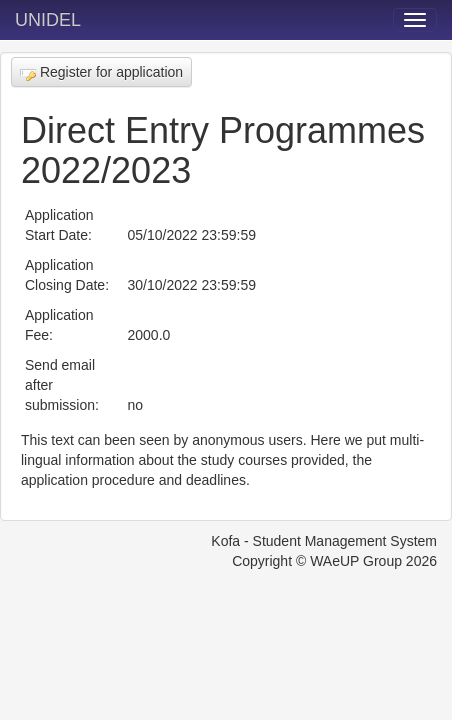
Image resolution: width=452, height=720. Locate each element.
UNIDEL (48, 20)
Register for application (101, 72)
